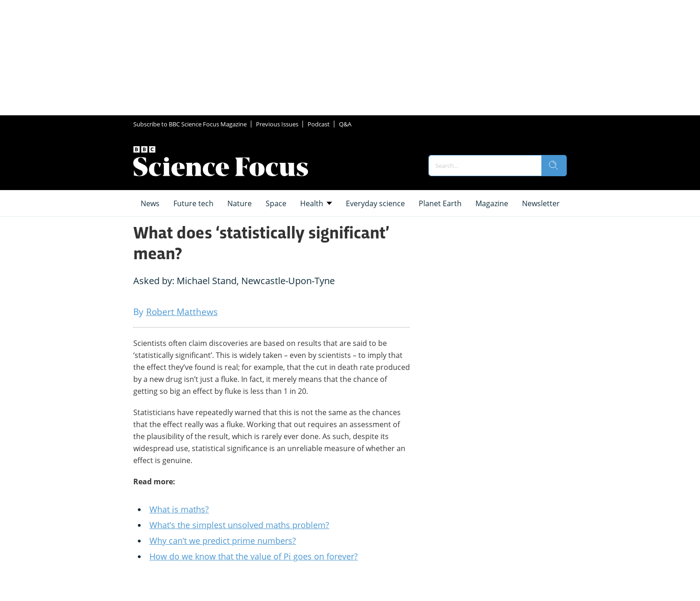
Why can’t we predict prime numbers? (223, 541)
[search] (554, 166)
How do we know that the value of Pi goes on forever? (254, 556)
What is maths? (179, 509)
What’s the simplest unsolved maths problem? (239, 525)
